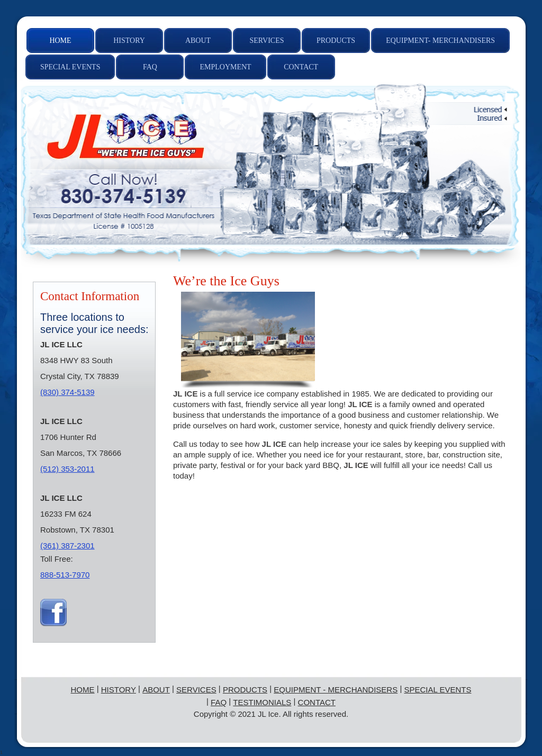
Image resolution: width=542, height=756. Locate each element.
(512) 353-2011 (67, 469)
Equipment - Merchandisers (336, 690)
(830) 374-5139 (67, 392)
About (156, 690)
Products (245, 690)
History (119, 690)
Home (83, 690)
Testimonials (262, 702)
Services (196, 690)
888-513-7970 (65, 575)
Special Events (437, 690)
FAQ (219, 702)
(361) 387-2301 (67, 546)
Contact (316, 702)
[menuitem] (60, 40)
